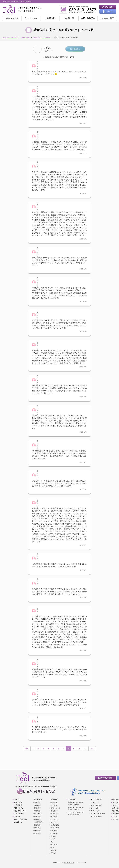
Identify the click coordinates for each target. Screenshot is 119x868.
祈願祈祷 (54, 811)
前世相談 (37, 830)
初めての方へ (19, 802)
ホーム (17, 800)
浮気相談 (37, 808)
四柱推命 (54, 830)
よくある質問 (19, 814)
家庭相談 (37, 833)
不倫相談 (37, 802)
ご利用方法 (50, 18)
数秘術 (53, 836)
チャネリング (56, 819)
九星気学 (54, 833)
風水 (53, 847)
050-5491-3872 (39, 791)
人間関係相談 (39, 822)
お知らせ (17, 817)
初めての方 (31, 18)
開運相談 (37, 825)
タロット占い (96, 811)
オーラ (53, 822)
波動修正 (54, 805)
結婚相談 (37, 811)
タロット (54, 845)
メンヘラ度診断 (96, 805)
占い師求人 (18, 822)
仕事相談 (37, 817)
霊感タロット (56, 808)
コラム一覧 (72, 800)
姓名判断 (54, 850)
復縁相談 (37, 805)
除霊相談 (37, 828)
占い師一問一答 (96, 817)
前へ (27, 749)
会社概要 (115, 800)
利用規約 (115, 814)
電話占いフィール (69, 863)
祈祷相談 (37, 819)
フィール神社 (96, 808)
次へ (92, 749)
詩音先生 (47, 48)
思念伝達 (54, 817)
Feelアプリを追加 (21, 819)
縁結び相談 (38, 814)
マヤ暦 (53, 839)
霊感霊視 (54, 802)
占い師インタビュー (98, 814)
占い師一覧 (69, 18)
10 (79, 749)
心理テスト (95, 802)
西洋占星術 (55, 825)
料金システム (12, 18)
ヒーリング (55, 814)
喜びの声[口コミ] (20, 811)
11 (85, 749)
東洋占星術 (55, 828)
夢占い (53, 853)
